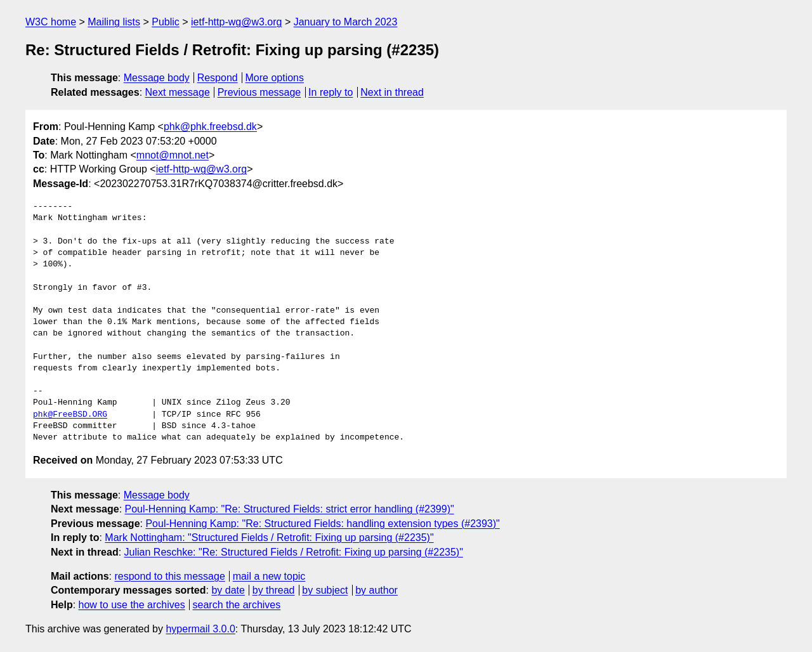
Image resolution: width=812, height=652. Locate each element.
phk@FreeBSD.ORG (70, 415)
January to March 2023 (346, 22)
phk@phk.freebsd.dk (210, 127)
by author (377, 590)
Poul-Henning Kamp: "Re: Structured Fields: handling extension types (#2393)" (322, 524)
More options (275, 78)
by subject (325, 590)
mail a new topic (269, 576)
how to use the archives (132, 605)
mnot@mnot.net (173, 155)
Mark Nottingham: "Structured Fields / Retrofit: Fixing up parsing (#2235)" (269, 538)
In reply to (331, 92)
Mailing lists (114, 22)
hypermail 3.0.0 (200, 629)
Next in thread (392, 92)
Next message (178, 92)
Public (166, 22)
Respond (218, 78)
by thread (274, 590)
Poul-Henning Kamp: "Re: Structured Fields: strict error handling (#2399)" (290, 509)
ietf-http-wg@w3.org (236, 22)
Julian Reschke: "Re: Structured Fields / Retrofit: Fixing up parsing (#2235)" (294, 552)
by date (228, 590)
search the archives (237, 605)
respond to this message (169, 576)
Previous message (259, 92)
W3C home (51, 22)
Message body (157, 78)
